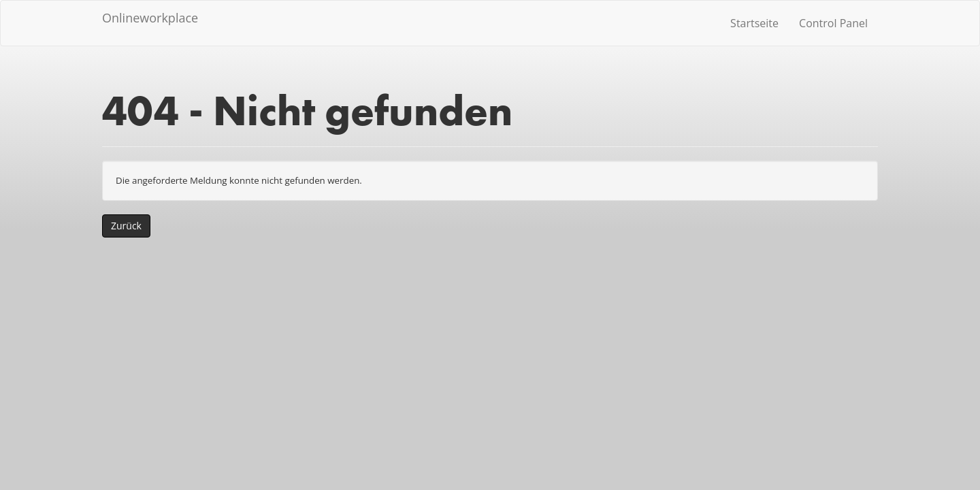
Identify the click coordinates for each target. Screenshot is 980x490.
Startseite (754, 23)
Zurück (126, 226)
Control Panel (833, 23)
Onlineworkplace (150, 18)
